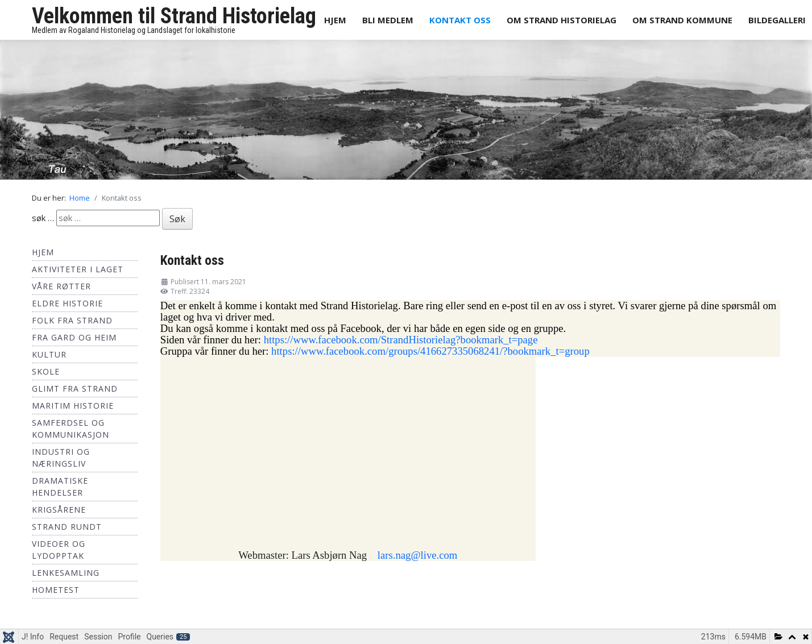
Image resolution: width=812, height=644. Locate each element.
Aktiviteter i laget (78, 269)
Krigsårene (59, 510)
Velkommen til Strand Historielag (174, 16)
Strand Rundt (67, 527)
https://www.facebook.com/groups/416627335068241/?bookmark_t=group (430, 351)
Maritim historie (73, 406)
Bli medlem (388, 20)
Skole (46, 371)
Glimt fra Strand (75, 389)
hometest (56, 590)
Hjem (335, 20)
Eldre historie (67, 303)
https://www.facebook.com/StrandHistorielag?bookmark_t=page (401, 340)
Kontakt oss (460, 20)
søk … (43, 218)
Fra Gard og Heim (74, 337)
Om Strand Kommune (682, 20)
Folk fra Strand (72, 320)
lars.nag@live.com (417, 555)
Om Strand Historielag (562, 20)
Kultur (49, 354)
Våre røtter (61, 286)
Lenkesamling (66, 573)
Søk (177, 219)
